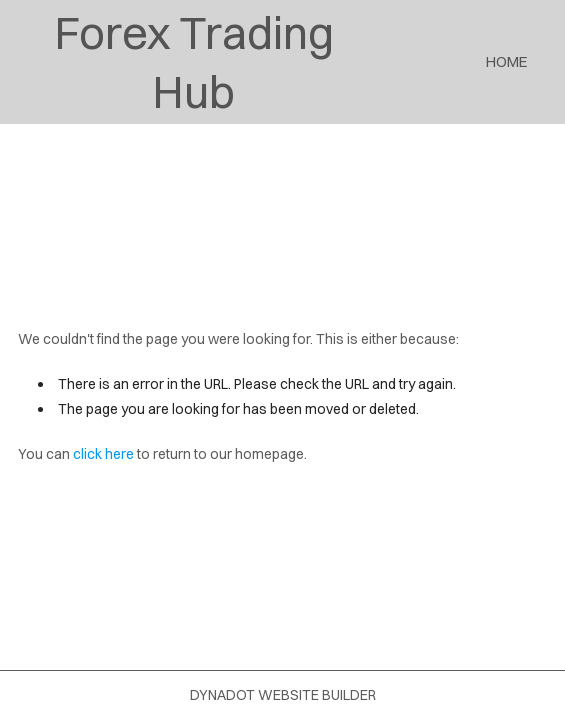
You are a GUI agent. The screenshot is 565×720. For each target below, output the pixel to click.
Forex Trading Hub (194, 62)
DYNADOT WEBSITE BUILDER (283, 695)
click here (103, 454)
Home (506, 61)
